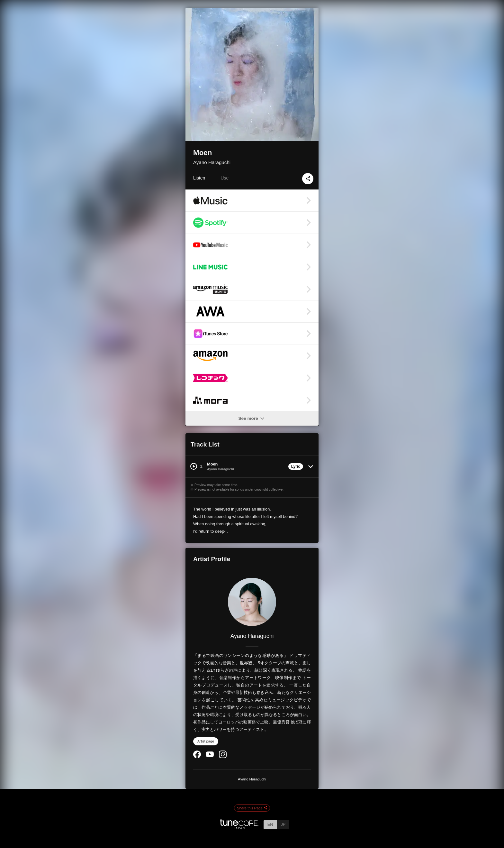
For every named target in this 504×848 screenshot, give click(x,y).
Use (225, 178)
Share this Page (252, 808)
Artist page (206, 741)
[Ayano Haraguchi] (252, 602)
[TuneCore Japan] (239, 827)
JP (283, 824)
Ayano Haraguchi (212, 162)
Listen (199, 178)
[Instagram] (223, 757)
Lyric (296, 466)
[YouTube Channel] (210, 756)
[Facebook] (197, 757)
